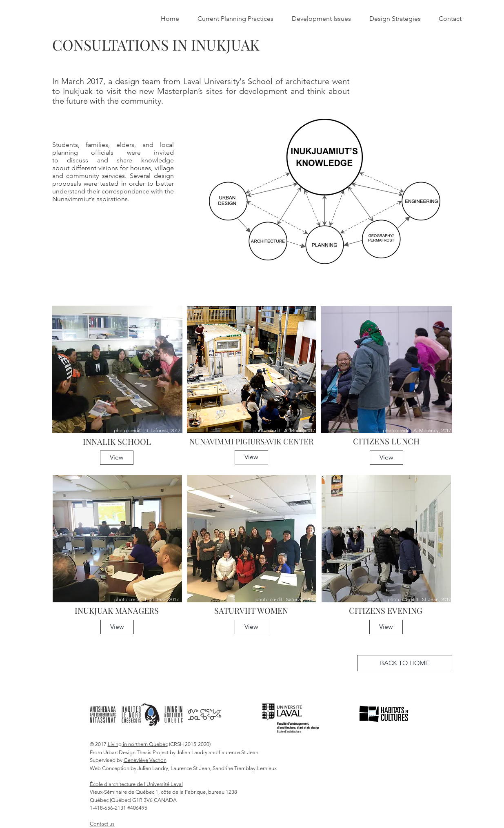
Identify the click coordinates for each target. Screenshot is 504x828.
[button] (117, 458)
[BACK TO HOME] (405, 663)
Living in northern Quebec (138, 744)
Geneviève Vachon (145, 760)
